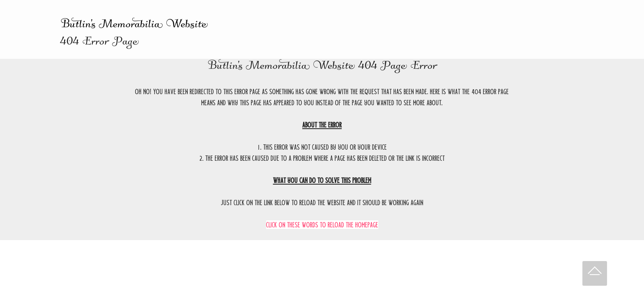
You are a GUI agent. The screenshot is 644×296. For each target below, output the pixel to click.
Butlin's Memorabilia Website (134, 26)
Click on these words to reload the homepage (322, 225)
